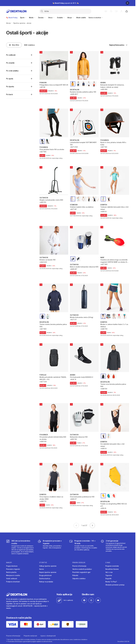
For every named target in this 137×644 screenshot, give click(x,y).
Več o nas (109, 572)
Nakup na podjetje (46, 582)
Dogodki (108, 579)
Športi (23, 18)
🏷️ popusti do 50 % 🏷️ (66, 3)
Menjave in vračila (13, 575)
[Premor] (127, 3)
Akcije (71, 18)
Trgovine (109, 575)
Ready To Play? (111, 582)
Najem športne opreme (48, 572)
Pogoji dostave (12, 566)
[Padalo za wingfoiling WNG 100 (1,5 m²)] (115, 477)
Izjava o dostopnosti (48, 636)
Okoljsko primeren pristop (115, 585)
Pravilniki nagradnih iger (81, 572)
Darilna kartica (45, 579)
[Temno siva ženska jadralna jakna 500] (115, 358)
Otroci (51, 18)
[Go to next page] (92, 525)
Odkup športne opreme (48, 566)
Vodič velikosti (12, 579)
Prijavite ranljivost (30, 636)
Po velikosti (11, 55)
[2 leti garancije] (115, 547)
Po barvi (9, 94)
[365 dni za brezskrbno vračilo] (20, 547)
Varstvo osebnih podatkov (82, 569)
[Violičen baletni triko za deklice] (84, 180)
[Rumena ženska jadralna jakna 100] (84, 65)
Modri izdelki (81, 18)
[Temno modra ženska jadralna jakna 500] (54, 298)
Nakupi (9, 563)
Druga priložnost (45, 575)
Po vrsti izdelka (12, 71)
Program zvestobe (112, 566)
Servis (41, 569)
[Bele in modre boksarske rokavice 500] (84, 240)
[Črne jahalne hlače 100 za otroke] (54, 123)
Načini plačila (11, 572)
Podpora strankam (13, 582)
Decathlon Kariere (112, 569)
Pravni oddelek (79, 563)
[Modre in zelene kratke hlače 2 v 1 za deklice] (115, 298)
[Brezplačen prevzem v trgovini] (52, 547)
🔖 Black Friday (12, 18)
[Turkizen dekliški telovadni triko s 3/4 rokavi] (115, 180)
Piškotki (75, 575)
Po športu (10, 87)
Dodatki (61, 18)
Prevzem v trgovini (13, 569)
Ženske (42, 18)
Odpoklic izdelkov (79, 579)
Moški (32, 18)
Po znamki (10, 63)
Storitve (43, 563)
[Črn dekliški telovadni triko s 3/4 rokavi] (115, 417)
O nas (108, 563)
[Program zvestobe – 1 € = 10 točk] (83, 547)
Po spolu (10, 79)
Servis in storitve (96, 18)
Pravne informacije (79, 566)
